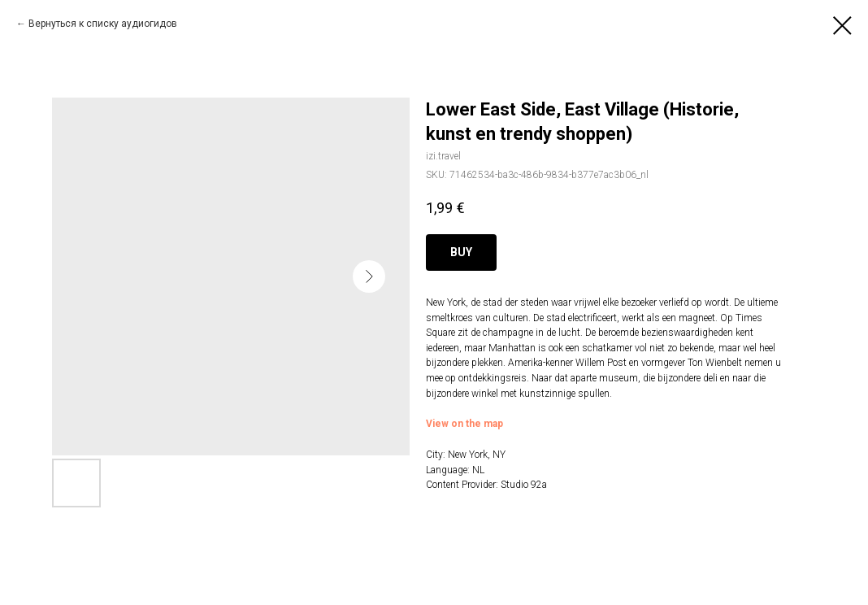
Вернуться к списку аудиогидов (103, 24)
